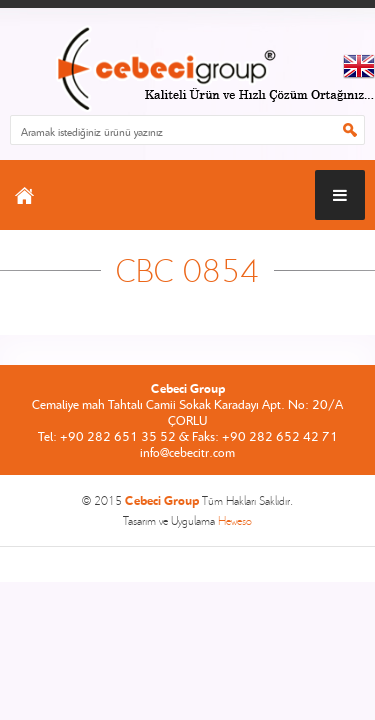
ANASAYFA (24, 195)
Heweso (235, 520)
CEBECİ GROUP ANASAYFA (187, 70)
